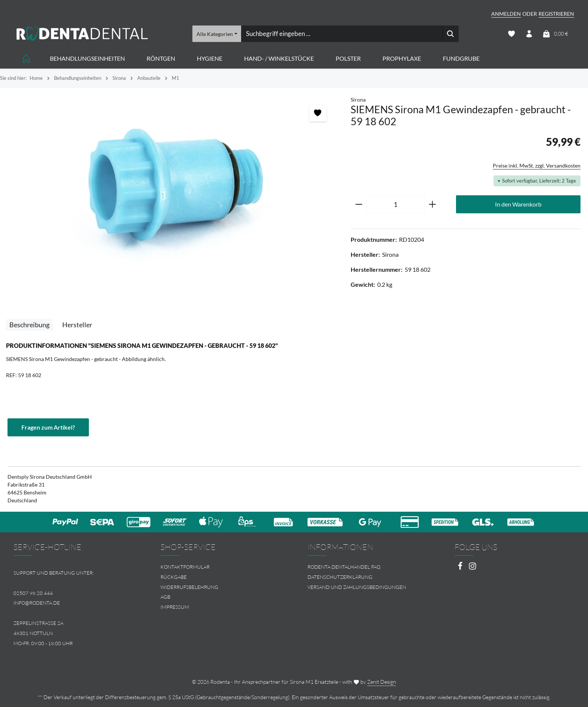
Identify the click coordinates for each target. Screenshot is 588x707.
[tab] (29, 325)
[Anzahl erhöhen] (433, 205)
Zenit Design (382, 682)
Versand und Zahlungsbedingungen (357, 587)
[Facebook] (461, 568)
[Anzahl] (396, 205)
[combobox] (342, 34)
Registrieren (556, 14)
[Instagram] (472, 568)
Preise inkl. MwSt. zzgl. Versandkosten (537, 166)
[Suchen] (451, 34)
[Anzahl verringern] (359, 205)
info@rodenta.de (37, 603)
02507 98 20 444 (33, 593)
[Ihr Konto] (529, 34)
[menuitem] (220, 567)
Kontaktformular (185, 567)
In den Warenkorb (518, 204)
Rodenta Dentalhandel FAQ (344, 567)
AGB (165, 597)
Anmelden (506, 14)
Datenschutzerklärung (340, 577)
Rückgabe (174, 577)
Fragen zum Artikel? (48, 427)
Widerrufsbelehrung (189, 587)
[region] (172, 188)
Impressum (175, 607)
